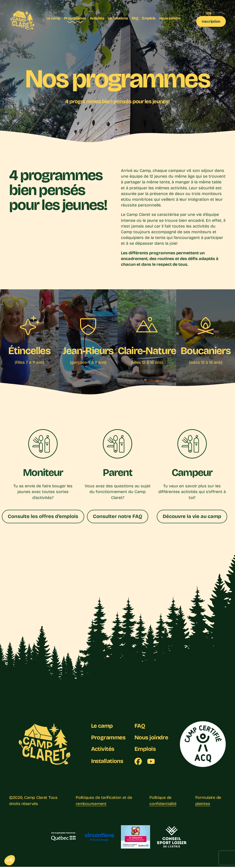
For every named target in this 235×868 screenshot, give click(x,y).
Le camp (53, 18)
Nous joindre (170, 18)
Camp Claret (36, 799)
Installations (118, 18)
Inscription (211, 21)
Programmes (75, 18)
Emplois (149, 18)
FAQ (135, 18)
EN (209, 13)
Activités (97, 18)
